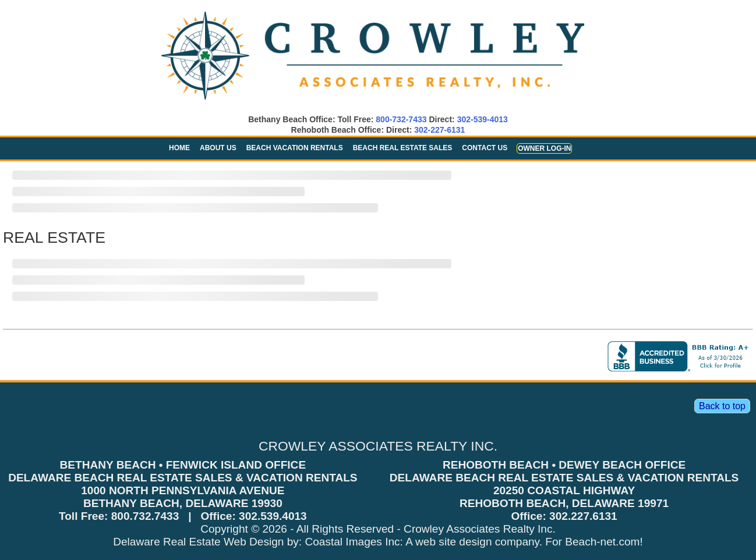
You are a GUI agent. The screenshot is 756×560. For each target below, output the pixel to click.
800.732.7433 (145, 516)
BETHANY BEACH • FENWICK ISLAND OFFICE (183, 465)
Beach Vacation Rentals (295, 148)
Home (179, 148)
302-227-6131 (439, 130)
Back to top (722, 406)
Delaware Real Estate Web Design (198, 542)
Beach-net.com (602, 542)
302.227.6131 (583, 516)
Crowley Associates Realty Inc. (480, 529)
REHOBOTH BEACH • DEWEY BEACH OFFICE (564, 465)
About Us (218, 148)
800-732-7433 (401, 119)
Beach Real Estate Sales (403, 148)
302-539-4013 (483, 119)
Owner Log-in (544, 148)
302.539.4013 (273, 516)
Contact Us (485, 148)
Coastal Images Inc (352, 542)
